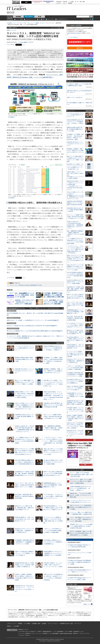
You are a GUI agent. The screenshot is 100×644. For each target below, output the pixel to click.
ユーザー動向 (19, 19)
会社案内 (44, 624)
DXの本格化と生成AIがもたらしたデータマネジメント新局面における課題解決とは (53, 542)
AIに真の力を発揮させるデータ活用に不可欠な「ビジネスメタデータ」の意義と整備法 (53, 462)
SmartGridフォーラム (78, 632)
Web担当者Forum (47, 632)
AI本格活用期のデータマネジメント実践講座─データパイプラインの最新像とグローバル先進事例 (53, 553)
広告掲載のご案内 (36, 624)
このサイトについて (12, 624)
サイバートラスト (14, 285)
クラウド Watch (68, 632)
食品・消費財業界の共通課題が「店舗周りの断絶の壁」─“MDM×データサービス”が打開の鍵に (53, 428)
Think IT (40, 632)
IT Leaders (17, 9)
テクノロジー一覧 (21, 23)
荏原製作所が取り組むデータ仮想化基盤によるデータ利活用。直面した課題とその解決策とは (24, 565)
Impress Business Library (73, 33)
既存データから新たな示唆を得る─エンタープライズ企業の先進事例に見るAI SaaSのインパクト (53, 473)
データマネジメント (62, 19)
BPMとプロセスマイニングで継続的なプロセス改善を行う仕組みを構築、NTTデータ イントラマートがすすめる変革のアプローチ (75, 259)
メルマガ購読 (27, 624)
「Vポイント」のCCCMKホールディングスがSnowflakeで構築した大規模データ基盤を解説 (53, 531)
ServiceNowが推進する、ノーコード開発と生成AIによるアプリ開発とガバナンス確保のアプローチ (53, 508)
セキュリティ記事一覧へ (57, 28)
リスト (24, 45)
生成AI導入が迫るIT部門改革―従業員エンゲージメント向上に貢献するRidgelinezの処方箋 (53, 405)
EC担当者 (65, 2)
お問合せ (9, 626)
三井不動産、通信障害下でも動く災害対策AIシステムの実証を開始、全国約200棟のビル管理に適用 (54, 295)
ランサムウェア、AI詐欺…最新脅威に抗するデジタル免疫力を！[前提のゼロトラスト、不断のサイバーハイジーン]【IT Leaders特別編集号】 (35, 337)
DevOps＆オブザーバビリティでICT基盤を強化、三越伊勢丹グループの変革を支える (24, 531)
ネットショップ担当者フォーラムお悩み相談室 (47, 633)
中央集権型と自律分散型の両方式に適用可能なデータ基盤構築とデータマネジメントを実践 (24, 542)
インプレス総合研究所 (58, 632)
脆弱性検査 (34, 285)
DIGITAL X (76, 633)
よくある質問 (16, 626)
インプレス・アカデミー (24, 635)
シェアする (10, 45)
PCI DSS (39, 285)
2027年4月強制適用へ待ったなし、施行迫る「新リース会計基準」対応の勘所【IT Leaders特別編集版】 (35, 314)
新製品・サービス (40, 23)
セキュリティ (51, 19)
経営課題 (18, 17)
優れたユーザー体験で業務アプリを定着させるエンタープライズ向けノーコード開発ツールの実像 (24, 382)
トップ (10, 18)
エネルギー (59, 3)
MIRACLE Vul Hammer (25, 285)
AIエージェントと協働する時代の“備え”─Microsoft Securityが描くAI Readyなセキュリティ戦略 (53, 416)
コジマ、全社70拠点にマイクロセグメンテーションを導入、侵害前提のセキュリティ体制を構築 (54, 302)
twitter (8, 13)
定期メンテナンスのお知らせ (75, 97)
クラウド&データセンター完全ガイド (28, 632)
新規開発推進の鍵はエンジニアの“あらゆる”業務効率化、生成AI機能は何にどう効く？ (53, 485)
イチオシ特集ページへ (86, 465)
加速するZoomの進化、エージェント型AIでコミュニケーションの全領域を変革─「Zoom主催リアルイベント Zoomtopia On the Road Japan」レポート (53, 395)
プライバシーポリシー (53, 624)
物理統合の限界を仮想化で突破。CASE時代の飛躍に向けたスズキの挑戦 (24, 359)
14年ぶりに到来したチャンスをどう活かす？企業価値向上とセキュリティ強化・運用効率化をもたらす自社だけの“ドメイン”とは (75, 195)
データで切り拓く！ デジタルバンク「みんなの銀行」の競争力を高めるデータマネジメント (53, 496)
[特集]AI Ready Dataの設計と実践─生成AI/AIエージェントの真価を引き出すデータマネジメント (80, 446)
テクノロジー (29, 17)
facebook (11, 13)
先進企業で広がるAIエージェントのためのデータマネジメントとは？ (24, 371)
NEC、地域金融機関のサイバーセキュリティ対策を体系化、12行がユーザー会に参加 (25, 295)
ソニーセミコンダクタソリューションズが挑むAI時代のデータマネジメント (24, 348)
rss (13, 13)
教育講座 (70, 3)
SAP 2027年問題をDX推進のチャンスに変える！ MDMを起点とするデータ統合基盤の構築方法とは (24, 462)
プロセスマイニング (31, 19)
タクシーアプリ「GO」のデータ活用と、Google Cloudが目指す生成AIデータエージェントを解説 (25, 485)
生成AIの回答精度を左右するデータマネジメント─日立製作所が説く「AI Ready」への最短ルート (53, 348)
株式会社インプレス (23, 630)
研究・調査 (82, 2)
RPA (44, 19)
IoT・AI (77, 2)
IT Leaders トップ (11, 23)
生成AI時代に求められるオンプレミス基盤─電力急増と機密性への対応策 (24, 416)
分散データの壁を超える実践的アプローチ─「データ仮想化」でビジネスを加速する (24, 553)
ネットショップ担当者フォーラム (27, 633)
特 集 (40, 17)
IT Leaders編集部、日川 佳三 (26, 42)
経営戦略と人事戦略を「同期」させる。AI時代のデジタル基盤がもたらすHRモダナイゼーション (53, 371)
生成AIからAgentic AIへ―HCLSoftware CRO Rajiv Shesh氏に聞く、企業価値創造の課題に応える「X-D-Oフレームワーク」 (75, 225)
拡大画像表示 (12, 117)
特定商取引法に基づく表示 (66, 624)
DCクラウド (37, 2)
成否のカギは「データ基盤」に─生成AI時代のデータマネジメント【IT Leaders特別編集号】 (33, 320)
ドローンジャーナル (84, 633)
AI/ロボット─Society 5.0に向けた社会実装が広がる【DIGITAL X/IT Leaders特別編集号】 (32, 326)
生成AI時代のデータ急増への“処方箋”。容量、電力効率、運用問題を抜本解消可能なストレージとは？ (25, 473)
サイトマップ (78, 624)
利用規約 (20, 624)
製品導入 (48, 2)
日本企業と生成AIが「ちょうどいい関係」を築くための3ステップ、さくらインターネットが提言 (53, 565)
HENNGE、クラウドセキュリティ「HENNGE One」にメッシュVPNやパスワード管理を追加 (25, 302)
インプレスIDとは (73, 37)
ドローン (65, 3)
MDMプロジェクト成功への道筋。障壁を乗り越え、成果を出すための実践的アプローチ (24, 508)
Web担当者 (59, 2)
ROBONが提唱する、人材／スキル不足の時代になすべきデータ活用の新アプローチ (24, 519)
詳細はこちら (87, 604)
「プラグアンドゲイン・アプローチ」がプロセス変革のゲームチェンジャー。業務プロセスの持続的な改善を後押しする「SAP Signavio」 (53, 441)
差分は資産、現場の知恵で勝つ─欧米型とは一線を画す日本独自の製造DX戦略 (24, 496)
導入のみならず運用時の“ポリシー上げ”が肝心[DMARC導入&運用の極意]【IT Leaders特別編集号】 (35, 331)
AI (39, 19)
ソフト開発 (71, 2)
